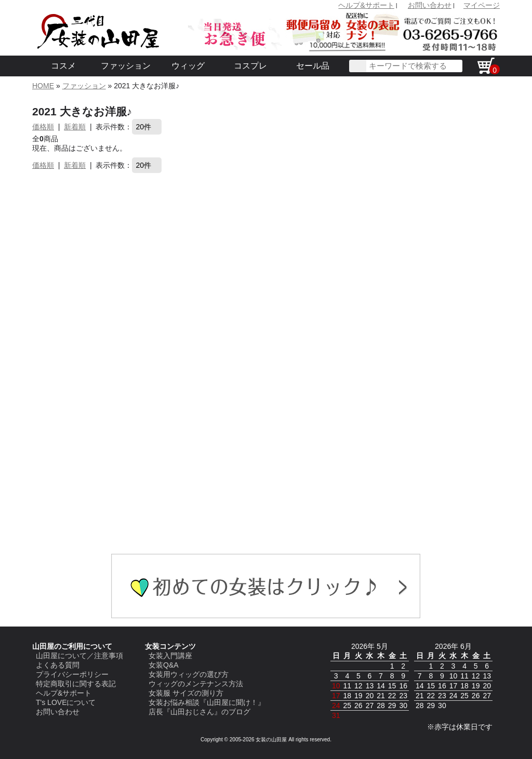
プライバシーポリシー (72, 674)
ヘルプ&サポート (366, 5)
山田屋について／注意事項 (79, 656)
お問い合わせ (430, 5)
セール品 (313, 66)
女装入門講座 (170, 656)
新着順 (75, 127)
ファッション (126, 66)
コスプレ (250, 66)
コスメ (63, 66)
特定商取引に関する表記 (76, 684)
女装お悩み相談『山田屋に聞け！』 (207, 702)
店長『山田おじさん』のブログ (199, 712)
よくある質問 (58, 665)
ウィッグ (188, 66)
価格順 (43, 127)
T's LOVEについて (66, 702)
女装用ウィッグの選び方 (189, 674)
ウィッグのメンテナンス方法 (196, 684)
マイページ (482, 5)
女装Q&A (164, 665)
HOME (43, 86)
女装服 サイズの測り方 (186, 693)
